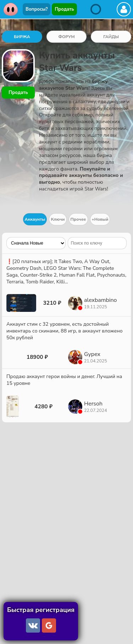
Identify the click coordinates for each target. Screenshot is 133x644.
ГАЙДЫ (111, 37)
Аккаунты (35, 219)
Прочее (78, 219)
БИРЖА (22, 37)
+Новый (100, 219)
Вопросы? (37, 9)
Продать (64, 9)
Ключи (58, 219)
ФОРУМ (66, 37)
